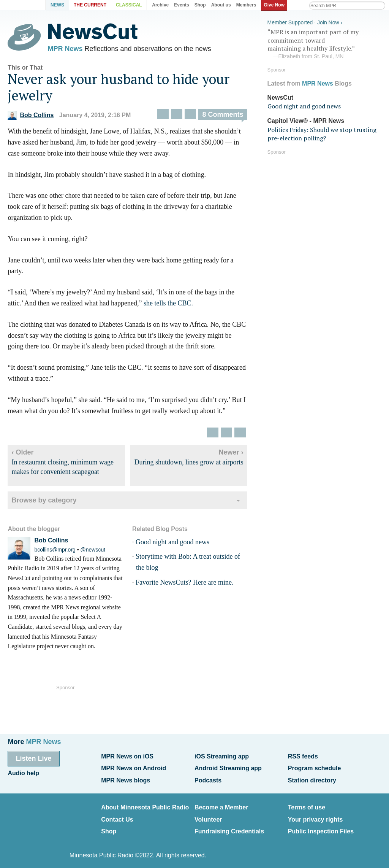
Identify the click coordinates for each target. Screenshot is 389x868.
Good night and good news (172, 544)
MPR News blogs (126, 778)
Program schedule (315, 767)
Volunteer (208, 815)
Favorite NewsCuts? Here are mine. (184, 584)
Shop (109, 826)
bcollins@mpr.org (55, 552)
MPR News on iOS (127, 756)
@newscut (93, 552)
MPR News (65, 49)
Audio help (23, 772)
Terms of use (307, 804)
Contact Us (117, 815)
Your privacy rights (315, 815)
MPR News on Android (134, 767)
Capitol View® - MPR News (306, 120)
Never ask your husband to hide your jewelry (119, 89)
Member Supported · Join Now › (305, 21)
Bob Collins (31, 117)
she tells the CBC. (168, 305)
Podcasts (208, 778)
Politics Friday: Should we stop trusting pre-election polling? (322, 132)
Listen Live (33, 758)
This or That (25, 69)
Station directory (312, 778)
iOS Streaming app (222, 756)
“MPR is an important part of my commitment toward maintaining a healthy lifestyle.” (324, 43)
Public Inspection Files (321, 826)
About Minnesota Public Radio (145, 804)
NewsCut (280, 96)
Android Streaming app (228, 767)
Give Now (276, 5)
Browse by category (44, 502)
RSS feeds (303, 756)
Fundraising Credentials (229, 826)
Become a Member (221, 804)
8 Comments (223, 117)
